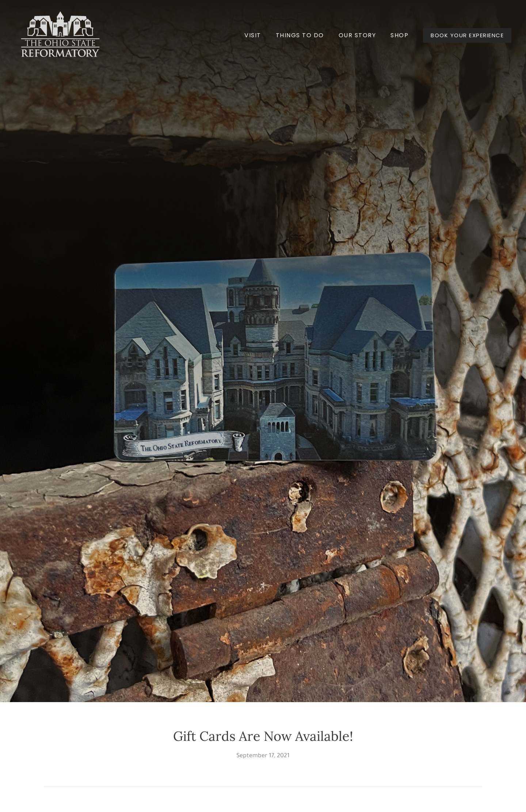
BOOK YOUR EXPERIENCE (467, 35)
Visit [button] (253, 35)
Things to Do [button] (300, 35)
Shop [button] (399, 35)
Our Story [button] (357, 35)
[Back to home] (60, 35)
